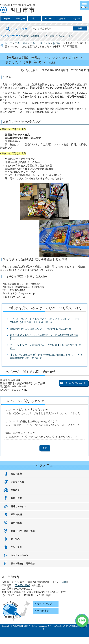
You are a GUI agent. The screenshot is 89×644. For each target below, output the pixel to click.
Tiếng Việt (76, 18)
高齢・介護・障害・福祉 (23, 531)
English (7, 18)
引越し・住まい (18, 506)
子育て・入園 (17, 482)
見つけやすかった (19, 413)
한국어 (62, 18)
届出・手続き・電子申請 (23, 564)
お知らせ (58, 43)
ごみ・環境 (21, 43)
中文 (35, 18)
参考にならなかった (67, 437)
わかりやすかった (19, 425)
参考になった (16, 437)
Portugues (21, 18)
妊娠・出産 (16, 474)
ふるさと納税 (48, 36)
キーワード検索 (16, 27)
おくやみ (15, 539)
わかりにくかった (70, 425)
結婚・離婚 (16, 514)
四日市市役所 (18, 9)
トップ (8, 43)
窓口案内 (25, 36)
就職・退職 (16, 498)
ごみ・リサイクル (40, 43)
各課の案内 (43, 611)
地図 (64, 582)
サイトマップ (45, 604)
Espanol (48, 18)
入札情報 (35, 36)
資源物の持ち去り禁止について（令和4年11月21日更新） (42, 329)
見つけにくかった (70, 413)
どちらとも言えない (45, 413)
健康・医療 (16, 523)
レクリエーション (20, 555)
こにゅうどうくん (64, 36)
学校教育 (15, 490)
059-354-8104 (22, 585)
